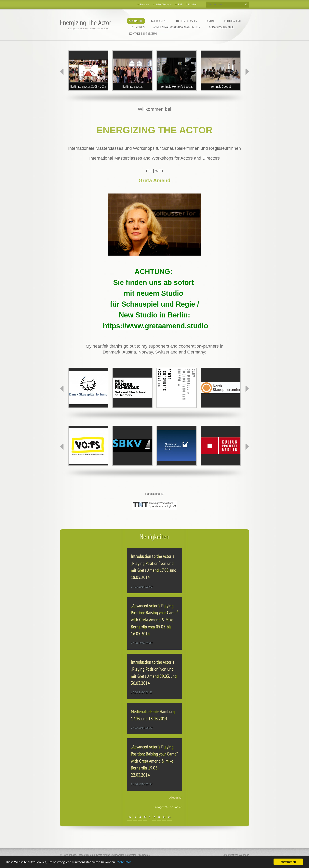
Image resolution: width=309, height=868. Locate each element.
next (247, 72)
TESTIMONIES (137, 27)
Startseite (136, 21)
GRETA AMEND (159, 21)
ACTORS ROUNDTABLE (221, 27)
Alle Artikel (176, 798)
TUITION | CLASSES (186, 21)
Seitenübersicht (163, 5)
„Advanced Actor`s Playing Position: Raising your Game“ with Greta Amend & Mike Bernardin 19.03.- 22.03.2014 (154, 761)
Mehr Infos (124, 862)
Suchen (245, 5)
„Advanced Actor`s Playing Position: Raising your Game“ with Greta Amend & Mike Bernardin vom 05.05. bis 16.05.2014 (154, 620)
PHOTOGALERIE (233, 21)
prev (62, 72)
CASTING (210, 21)
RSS (180, 5)
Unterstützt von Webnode (236, 855)
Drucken (193, 5)
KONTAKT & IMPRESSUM (143, 33)
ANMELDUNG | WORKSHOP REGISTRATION (177, 27)
